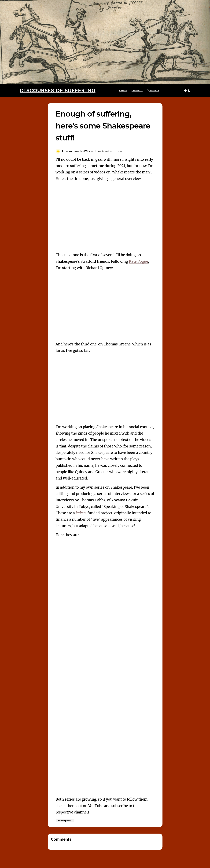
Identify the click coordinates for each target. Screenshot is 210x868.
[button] (153, 90)
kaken (81, 513)
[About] (123, 90)
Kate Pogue (138, 261)
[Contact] (137, 90)
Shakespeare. (65, 820)
